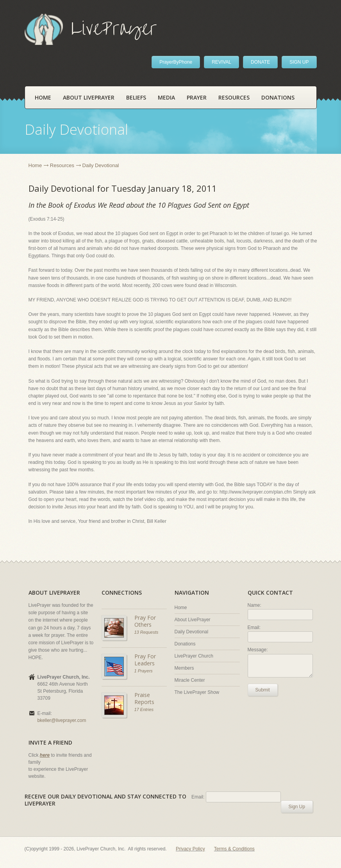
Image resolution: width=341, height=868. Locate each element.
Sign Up (297, 807)
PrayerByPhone (176, 62)
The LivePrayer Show (197, 692)
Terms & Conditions (234, 849)
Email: (254, 627)
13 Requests (146, 632)
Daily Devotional (192, 632)
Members (184, 668)
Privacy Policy (190, 849)
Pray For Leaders (145, 660)
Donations (278, 97)
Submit (263, 690)
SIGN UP (299, 62)
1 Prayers (144, 671)
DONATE (260, 62)
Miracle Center (190, 680)
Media (166, 97)
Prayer (197, 97)
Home (43, 97)
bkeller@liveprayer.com (62, 720)
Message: (258, 650)
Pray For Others (145, 621)
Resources (234, 97)
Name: (254, 605)
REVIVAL (221, 62)
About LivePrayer (89, 97)
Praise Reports (144, 698)
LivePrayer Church (194, 656)
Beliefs (136, 97)
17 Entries (144, 709)
